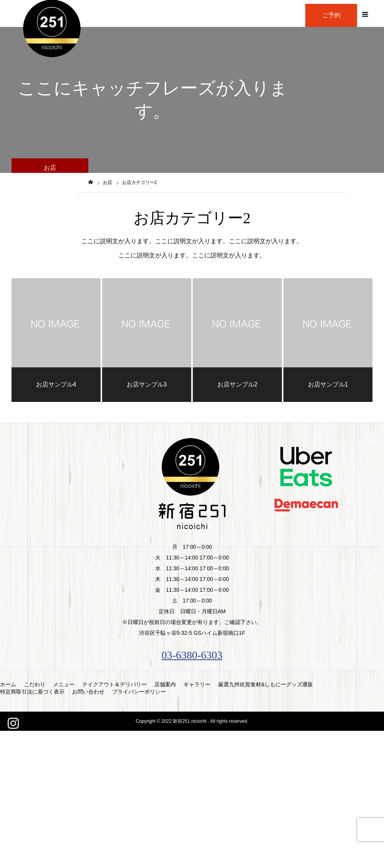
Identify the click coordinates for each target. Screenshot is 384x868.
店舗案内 (165, 684)
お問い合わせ (88, 692)
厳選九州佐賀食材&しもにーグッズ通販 (266, 684)
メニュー (64, 684)
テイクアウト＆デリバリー (114, 684)
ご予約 (331, 15)
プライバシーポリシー (139, 692)
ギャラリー (197, 684)
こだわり (35, 684)
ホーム (8, 684)
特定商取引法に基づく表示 (32, 692)
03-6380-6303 (192, 655)
